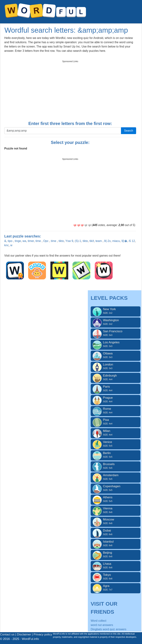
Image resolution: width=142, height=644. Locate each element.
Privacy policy (43, 634)
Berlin (116, 455)
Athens (116, 499)
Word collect (99, 621)
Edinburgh (116, 377)
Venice (116, 444)
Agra (116, 588)
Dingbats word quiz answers (109, 629)
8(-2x (107, 241)
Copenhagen (116, 488)
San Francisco (116, 333)
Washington (116, 322)
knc (7, 245)
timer (31, 241)
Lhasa (116, 566)
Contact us (7, 634)
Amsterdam (116, 477)
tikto (61, 241)
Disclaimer (24, 634)
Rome (116, 411)
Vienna (116, 510)
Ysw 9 (69, 241)
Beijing (116, 555)
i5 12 (132, 241)
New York (116, 311)
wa (24, 241)
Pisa (116, 422)
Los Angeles (116, 344)
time (39, 241)
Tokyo (116, 577)
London (116, 366)
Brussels (116, 466)
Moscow (116, 521)
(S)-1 (78, 241)
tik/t (92, 241)
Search (129, 131)
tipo (11, 241)
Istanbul (116, 543)
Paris (116, 389)
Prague (116, 400)
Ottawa (116, 355)
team (99, 241)
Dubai (116, 532)
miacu (116, 241)
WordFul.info (30, 639)
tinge (18, 241)
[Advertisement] (70, 89)
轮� (124, 241)
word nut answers (102, 625)
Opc (46, 241)
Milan (116, 433)
